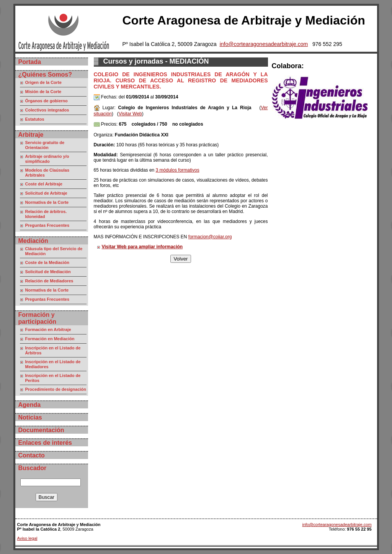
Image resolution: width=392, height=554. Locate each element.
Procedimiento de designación (56, 389)
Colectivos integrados (47, 110)
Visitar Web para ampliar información (142, 247)
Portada (30, 62)
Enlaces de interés (45, 443)
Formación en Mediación (50, 339)
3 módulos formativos (178, 170)
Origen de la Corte (43, 82)
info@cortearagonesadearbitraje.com (264, 44)
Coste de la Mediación (47, 262)
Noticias (30, 417)
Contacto (32, 455)
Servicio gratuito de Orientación (45, 145)
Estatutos (35, 119)
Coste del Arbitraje (44, 184)
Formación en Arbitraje (48, 329)
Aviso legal (27, 538)
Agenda (30, 405)
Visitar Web (130, 114)
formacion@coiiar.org (210, 237)
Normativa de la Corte (47, 202)
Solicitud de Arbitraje (46, 193)
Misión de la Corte (43, 92)
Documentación (41, 430)
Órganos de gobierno (47, 101)
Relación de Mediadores (49, 281)
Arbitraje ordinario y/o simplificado (47, 159)
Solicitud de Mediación (48, 272)
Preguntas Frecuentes (47, 225)
